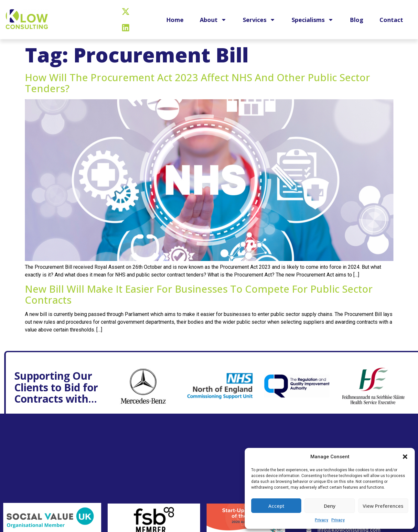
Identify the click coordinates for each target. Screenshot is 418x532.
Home (175, 20)
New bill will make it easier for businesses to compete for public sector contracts (199, 294)
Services (259, 20)
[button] (405, 457)
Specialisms (313, 20)
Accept (276, 506)
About (213, 20)
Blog (357, 20)
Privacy (322, 520)
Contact (391, 20)
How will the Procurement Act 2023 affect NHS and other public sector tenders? (198, 83)
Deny (330, 506)
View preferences (383, 506)
